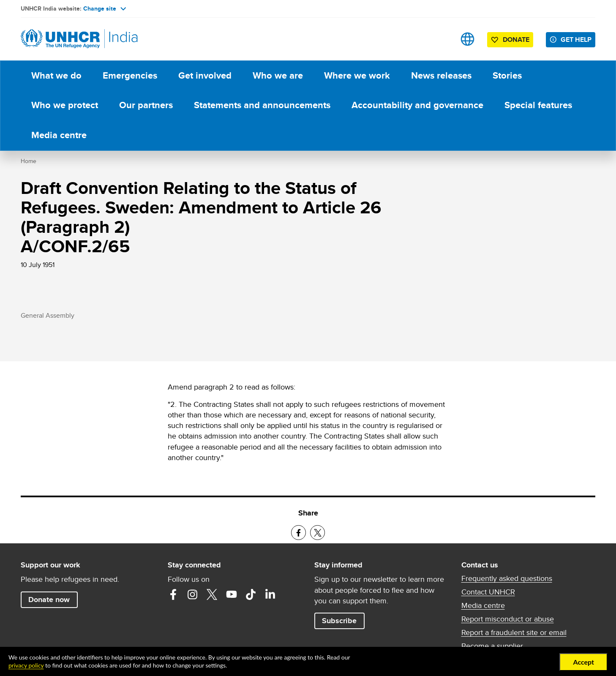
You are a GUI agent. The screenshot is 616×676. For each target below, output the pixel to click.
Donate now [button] (49, 600)
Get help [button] (576, 40)
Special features (538, 105)
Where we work (357, 75)
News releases (441, 75)
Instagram (193, 594)
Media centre (59, 135)
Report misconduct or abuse (508, 619)
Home (29, 161)
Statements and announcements (262, 105)
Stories (507, 75)
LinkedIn (270, 594)
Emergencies (130, 75)
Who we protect (65, 105)
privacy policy (26, 665)
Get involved (205, 75)
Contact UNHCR (488, 592)
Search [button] (441, 39)
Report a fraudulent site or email (514, 632)
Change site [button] (105, 8)
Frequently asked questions (507, 578)
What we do (56, 75)
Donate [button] (516, 40)
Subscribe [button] (339, 621)
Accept (583, 662)
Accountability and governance (417, 105)
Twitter (212, 594)
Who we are (278, 75)
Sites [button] (467, 39)
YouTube (232, 594)
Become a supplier (492, 646)
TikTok (251, 594)
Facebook (173, 594)
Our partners (146, 105)
